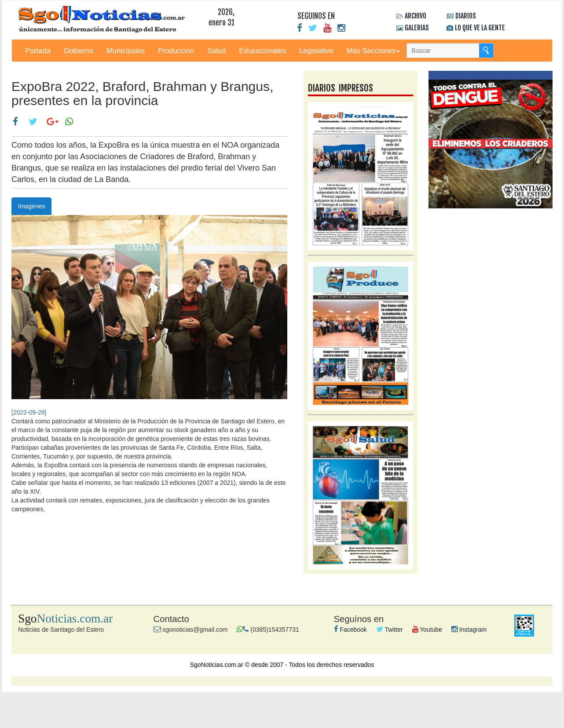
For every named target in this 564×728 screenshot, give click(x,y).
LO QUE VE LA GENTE (480, 28)
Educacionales (262, 51)
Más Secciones (373, 51)
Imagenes (31, 206)
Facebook (350, 630)
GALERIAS (417, 28)
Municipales (126, 51)
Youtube (427, 630)
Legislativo (316, 51)
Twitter (390, 630)
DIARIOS (466, 16)
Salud (216, 51)
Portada (38, 51)
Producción (176, 51)
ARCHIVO (416, 16)
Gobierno (79, 51)
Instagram (469, 630)
